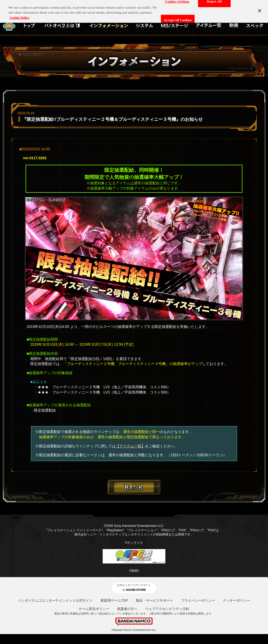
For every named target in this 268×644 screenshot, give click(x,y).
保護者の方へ (127, 609)
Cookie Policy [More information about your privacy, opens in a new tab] (20, 15)
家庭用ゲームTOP (114, 600)
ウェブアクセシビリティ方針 (167, 609)
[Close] (260, 8)
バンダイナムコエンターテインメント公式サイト (55, 600)
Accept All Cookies (178, 17)
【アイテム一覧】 (130, 446)
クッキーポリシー (236, 600)
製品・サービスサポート (155, 600)
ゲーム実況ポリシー (94, 609)
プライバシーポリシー (198, 600)
